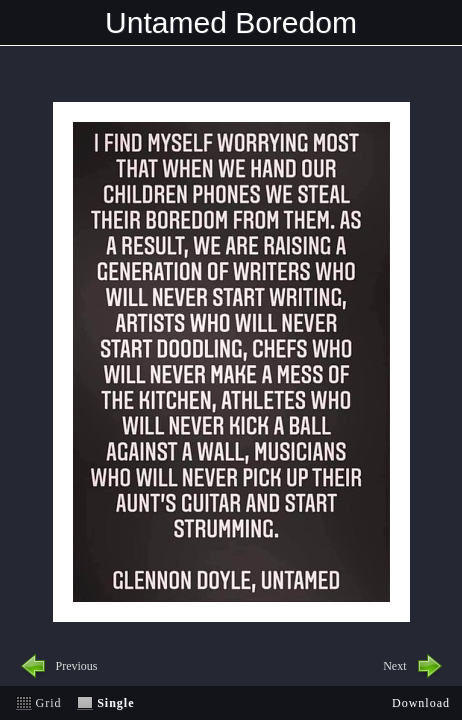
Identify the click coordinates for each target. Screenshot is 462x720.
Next (394, 666)
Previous (77, 666)
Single (115, 703)
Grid (49, 703)
